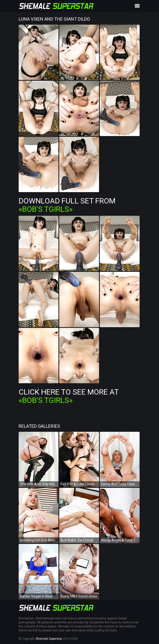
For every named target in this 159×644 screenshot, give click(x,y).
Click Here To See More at (69, 396)
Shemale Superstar (49, 639)
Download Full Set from (67, 205)
